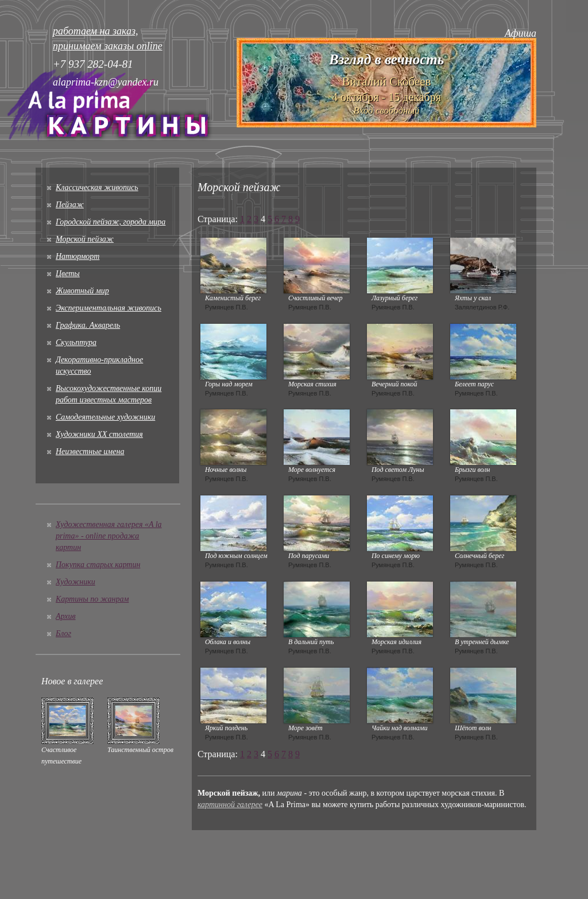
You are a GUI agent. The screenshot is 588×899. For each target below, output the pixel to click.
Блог (63, 633)
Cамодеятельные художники (105, 417)
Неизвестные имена (90, 452)
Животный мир (82, 291)
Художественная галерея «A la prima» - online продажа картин (109, 536)
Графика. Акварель (88, 325)
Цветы (68, 274)
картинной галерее (230, 805)
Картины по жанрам (92, 599)
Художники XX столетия (99, 434)
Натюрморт (78, 256)
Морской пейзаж (85, 239)
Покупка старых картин (98, 565)
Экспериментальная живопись (109, 308)
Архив (66, 616)
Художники (76, 582)
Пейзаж (70, 205)
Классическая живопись (97, 187)
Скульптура (76, 342)
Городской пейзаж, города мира (111, 222)
